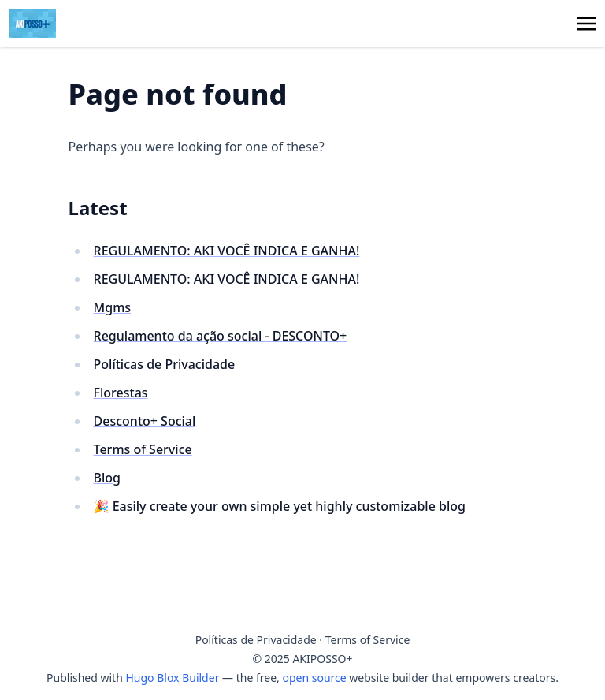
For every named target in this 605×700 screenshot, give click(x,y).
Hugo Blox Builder (172, 678)
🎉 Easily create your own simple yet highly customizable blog (280, 506)
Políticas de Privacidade (165, 364)
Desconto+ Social (145, 421)
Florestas (121, 393)
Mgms (113, 307)
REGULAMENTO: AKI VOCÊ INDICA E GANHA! (227, 251)
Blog (107, 478)
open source (314, 678)
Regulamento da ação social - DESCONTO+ (221, 336)
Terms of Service (143, 449)
